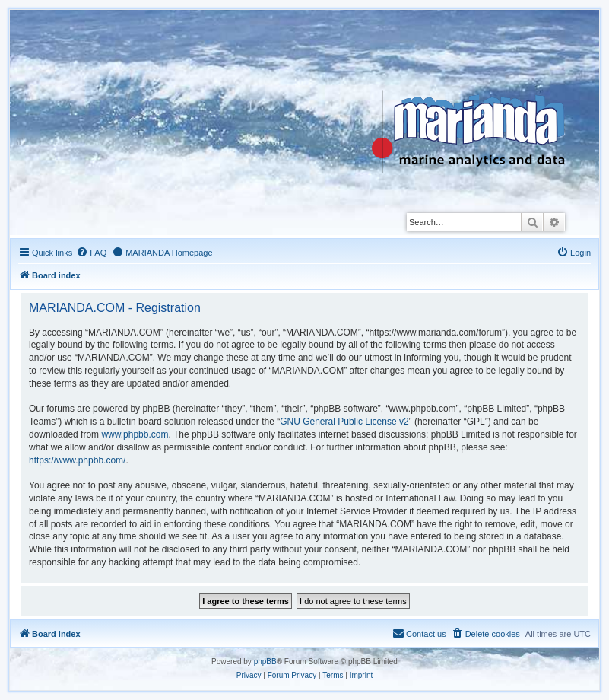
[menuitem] (91, 253)
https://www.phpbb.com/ (77, 460)
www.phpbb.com (135, 434)
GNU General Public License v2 (344, 422)
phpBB (265, 662)
